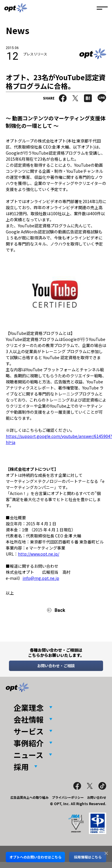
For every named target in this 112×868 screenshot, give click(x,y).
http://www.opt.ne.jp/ (39, 554)
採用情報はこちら (88, 857)
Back (60, 610)
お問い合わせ (97, 797)
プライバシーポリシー (68, 797)
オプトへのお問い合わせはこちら (36, 857)
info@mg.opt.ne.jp (41, 578)
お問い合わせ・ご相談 (56, 666)
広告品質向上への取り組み (29, 797)
